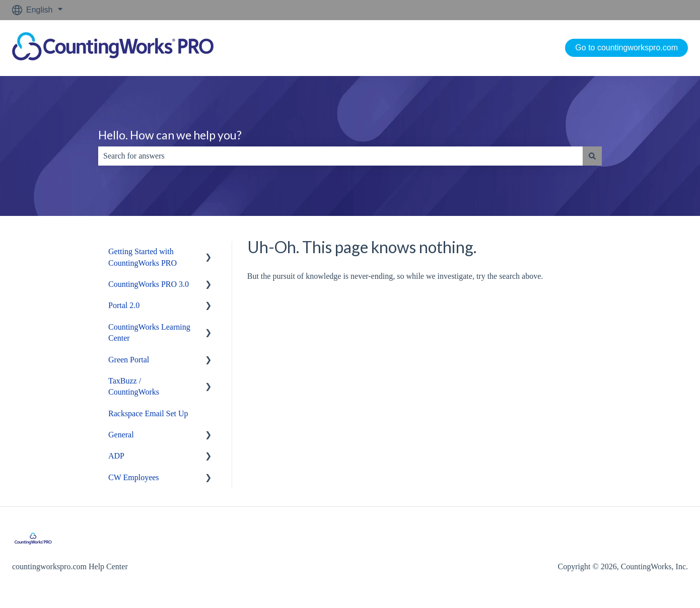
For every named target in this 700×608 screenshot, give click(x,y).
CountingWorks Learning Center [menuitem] (149, 332)
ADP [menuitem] (116, 456)
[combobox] (340, 156)
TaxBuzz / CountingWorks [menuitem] (134, 386)
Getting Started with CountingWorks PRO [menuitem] (143, 257)
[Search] (592, 156)
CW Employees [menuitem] (134, 477)
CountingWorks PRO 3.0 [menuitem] (149, 284)
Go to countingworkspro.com (626, 48)
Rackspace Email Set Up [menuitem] (148, 413)
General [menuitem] (121, 435)
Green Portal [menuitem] (129, 360)
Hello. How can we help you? (170, 135)
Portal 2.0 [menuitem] (124, 305)
